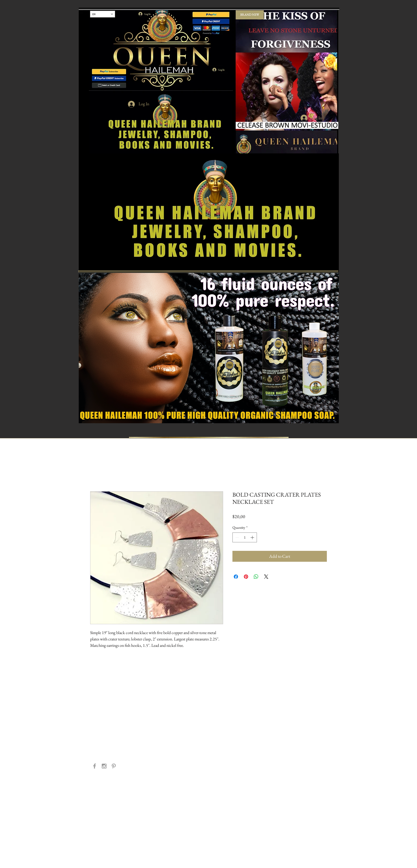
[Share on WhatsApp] (256, 577)
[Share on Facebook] (236, 577)
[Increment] (253, 537)
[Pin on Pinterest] (246, 577)
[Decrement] (237, 537)
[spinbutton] (245, 537)
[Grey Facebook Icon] (95, 766)
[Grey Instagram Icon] (104, 766)
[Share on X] (266, 577)
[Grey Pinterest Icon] (114, 766)
